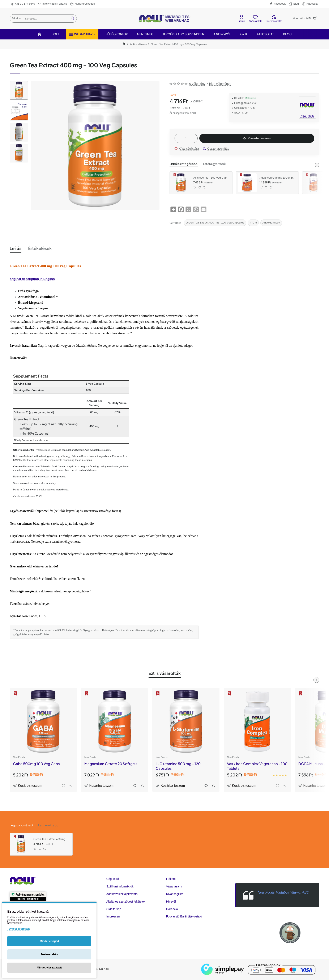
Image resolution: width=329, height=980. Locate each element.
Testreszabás (49, 954)
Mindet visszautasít (49, 968)
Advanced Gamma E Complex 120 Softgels (278, 178)
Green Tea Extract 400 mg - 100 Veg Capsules (215, 223)
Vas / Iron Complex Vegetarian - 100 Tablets (257, 766)
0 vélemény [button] (197, 84)
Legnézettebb (48, 825)
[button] (257, 138)
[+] (194, 138)
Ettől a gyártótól (214, 164)
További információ (19, 929)
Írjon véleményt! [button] (220, 84)
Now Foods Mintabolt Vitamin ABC (283, 892)
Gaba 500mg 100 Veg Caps (36, 764)
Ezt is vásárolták (165, 673)
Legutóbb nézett (21, 825)
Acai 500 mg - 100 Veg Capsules (211, 178)
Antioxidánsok (138, 44)
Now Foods (19, 757)
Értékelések (40, 248)
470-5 (253, 223)
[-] (178, 138)
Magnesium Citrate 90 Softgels (111, 764)
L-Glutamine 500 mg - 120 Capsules (178, 766)
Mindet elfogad (49, 941)
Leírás (16, 248)
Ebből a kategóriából (184, 164)
